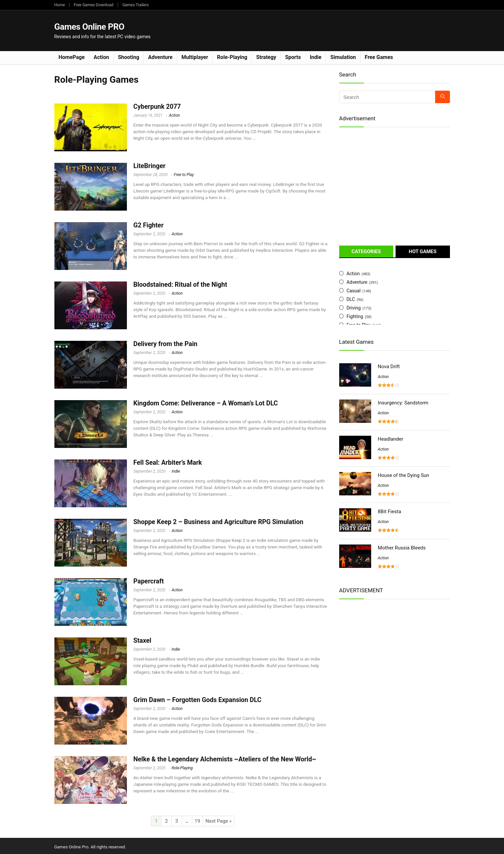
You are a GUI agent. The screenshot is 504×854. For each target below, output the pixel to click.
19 (197, 821)
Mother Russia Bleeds (402, 548)
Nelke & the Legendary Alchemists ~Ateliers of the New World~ (225, 759)
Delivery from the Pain (165, 344)
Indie (316, 57)
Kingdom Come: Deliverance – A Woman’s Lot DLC (206, 403)
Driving (354, 308)
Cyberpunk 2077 (157, 107)
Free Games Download (94, 5)
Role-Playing (232, 57)
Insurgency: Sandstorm (403, 403)
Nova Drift (389, 367)
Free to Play (184, 175)
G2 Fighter (149, 225)
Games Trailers (135, 5)
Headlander (390, 439)
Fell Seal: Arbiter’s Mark (168, 463)
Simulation (343, 57)
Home (60, 5)
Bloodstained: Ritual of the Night (180, 285)
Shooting (129, 57)
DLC (351, 299)
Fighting (355, 316)
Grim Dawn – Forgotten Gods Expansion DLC (198, 700)
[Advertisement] (330, 30)
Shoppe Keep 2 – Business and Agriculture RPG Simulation (219, 522)
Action (101, 57)
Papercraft (149, 581)
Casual (354, 291)
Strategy (266, 57)
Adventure (160, 57)
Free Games (379, 57)
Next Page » (218, 821)
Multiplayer (195, 57)
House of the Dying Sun (403, 475)
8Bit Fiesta (389, 512)
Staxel (142, 641)
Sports (293, 57)
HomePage (72, 57)
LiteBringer (149, 166)
